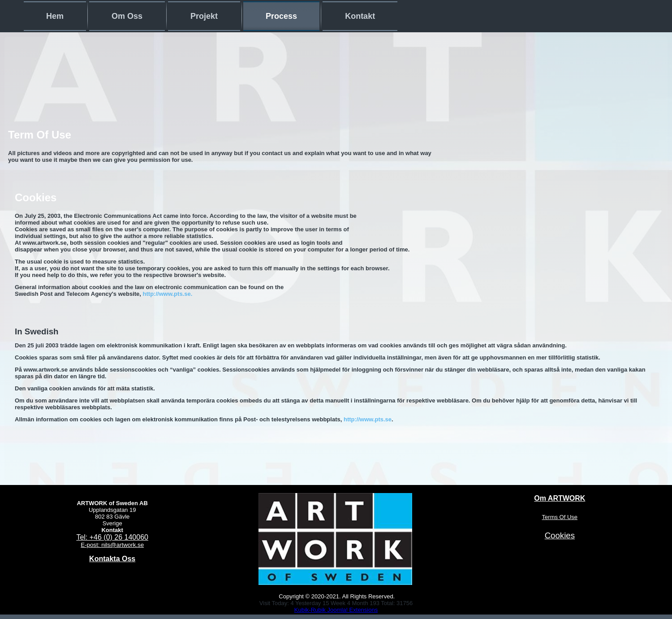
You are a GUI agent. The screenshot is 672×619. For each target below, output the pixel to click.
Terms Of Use (560, 517)
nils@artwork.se (123, 545)
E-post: (91, 545)
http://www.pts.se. (168, 294)
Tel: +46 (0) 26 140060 (112, 537)
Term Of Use (40, 135)
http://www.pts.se (368, 419)
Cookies (36, 197)
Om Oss (127, 16)
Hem (55, 16)
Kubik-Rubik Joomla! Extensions (336, 610)
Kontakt (360, 16)
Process (281, 16)
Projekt (204, 16)
